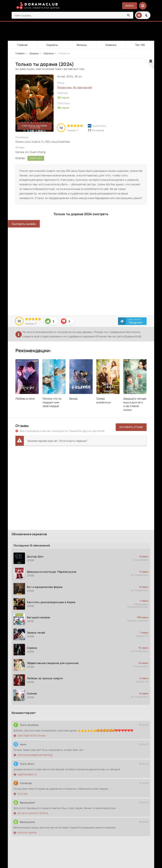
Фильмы (81, 45)
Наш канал (136, 321)
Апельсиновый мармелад (33, 755)
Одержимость (25, 774)
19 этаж (21, 794)
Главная (22, 45)
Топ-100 (140, 45)
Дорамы (34, 53)
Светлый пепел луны (30, 736)
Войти (129, 6)
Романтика (65, 87)
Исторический (82, 87)
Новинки (111, 45)
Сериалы (52, 45)
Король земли (25, 833)
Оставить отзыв (131, 427)
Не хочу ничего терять (31, 813)
